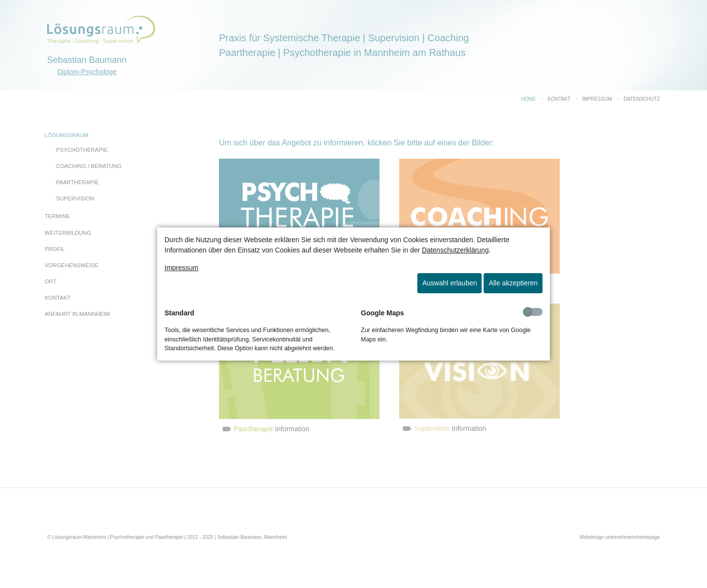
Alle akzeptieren (513, 283)
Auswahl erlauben (449, 283)
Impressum (181, 268)
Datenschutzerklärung (455, 250)
